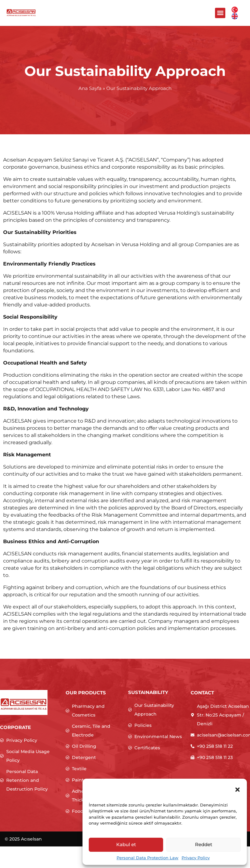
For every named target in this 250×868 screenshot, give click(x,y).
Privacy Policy (196, 858)
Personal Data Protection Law (147, 858)
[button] (237, 790)
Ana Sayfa (90, 88)
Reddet (204, 844)
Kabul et (126, 844)
